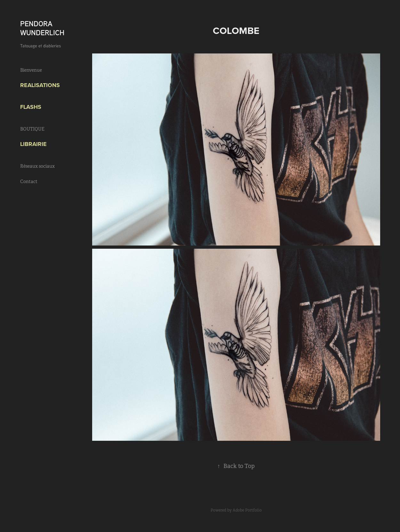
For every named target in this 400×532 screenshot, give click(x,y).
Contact (29, 181)
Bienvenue (31, 70)
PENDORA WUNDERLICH (42, 28)
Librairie (33, 144)
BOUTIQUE (32, 129)
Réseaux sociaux (37, 166)
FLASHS (31, 107)
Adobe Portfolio (247, 510)
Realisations (40, 85)
